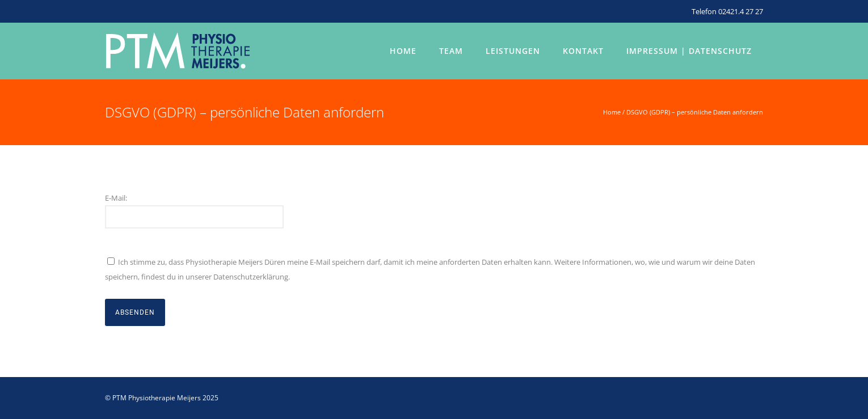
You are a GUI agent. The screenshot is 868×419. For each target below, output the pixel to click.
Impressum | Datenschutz (689, 51)
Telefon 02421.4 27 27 (727, 11)
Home (403, 51)
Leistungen (513, 51)
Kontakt (583, 51)
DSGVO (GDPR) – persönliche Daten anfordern (695, 112)
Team (451, 51)
